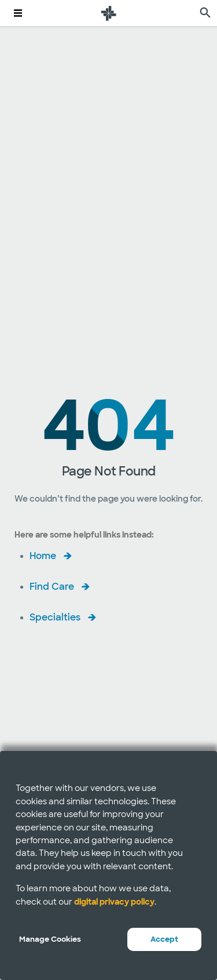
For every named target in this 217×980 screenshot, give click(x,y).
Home (43, 556)
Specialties (55, 617)
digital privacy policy (114, 902)
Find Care (52, 587)
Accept (164, 939)
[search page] (205, 13)
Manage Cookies (50, 939)
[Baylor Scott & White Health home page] (109, 13)
